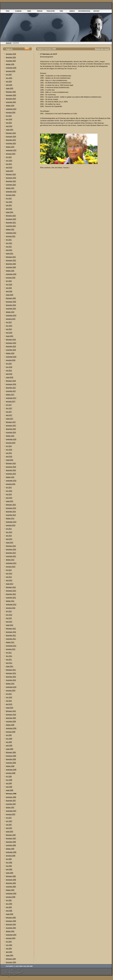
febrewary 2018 (11, 381)
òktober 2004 (10, 931)
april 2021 (9, 250)
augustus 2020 (11, 278)
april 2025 (9, 85)
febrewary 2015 (11, 505)
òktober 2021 (10, 229)
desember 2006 (11, 842)
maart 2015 (10, 501)
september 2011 (11, 646)
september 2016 (11, 439)
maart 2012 (10, 625)
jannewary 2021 (11, 260)
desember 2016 (11, 429)
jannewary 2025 (11, 95)
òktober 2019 (10, 312)
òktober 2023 (10, 147)
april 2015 (9, 498)
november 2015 (11, 474)
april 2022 (9, 209)
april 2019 (9, 333)
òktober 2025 (10, 64)
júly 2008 (9, 777)
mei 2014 (9, 536)
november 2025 (11, 61)
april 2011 (9, 663)
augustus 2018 (11, 360)
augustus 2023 (11, 154)
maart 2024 (10, 130)
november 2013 (11, 556)
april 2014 (9, 539)
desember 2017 (11, 388)
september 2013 (11, 563)
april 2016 (9, 457)
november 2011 (11, 639)
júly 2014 (9, 529)
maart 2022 (10, 212)
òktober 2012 (10, 601)
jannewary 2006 (11, 880)
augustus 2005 (11, 897)
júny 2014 (9, 532)
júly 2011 (9, 653)
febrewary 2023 (11, 174)
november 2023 (11, 143)
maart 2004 (10, 955)
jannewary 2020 (11, 302)
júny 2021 (9, 243)
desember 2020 (11, 264)
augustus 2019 (11, 319)
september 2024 (11, 109)
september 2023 (11, 150)
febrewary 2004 (11, 959)
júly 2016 (9, 446)
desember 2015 (11, 470)
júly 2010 (9, 694)
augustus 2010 (11, 690)
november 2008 (11, 763)
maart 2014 (10, 543)
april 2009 (9, 746)
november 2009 (11, 721)
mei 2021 (9, 247)
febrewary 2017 (11, 422)
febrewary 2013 (11, 587)
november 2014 (11, 515)
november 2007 (11, 804)
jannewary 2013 (11, 591)
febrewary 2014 (11, 546)
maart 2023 (10, 171)
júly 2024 (9, 116)
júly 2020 (9, 281)
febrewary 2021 (11, 257)
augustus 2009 (11, 732)
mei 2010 (9, 701)
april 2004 (9, 952)
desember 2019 (11, 305)
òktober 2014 (10, 518)
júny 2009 (9, 739)
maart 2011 (10, 666)
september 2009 (11, 728)
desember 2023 (11, 140)
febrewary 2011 (11, 670)
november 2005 (11, 887)
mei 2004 (9, 949)
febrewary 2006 (11, 876)
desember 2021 (11, 223)
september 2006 (11, 852)
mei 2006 (9, 866)
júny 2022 (9, 202)
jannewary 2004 (11, 962)
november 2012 (11, 598)
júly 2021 (9, 240)
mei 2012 (9, 618)
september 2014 (11, 522)
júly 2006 (9, 859)
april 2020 (9, 291)
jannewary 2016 (11, 467)
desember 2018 (11, 346)
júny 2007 (9, 821)
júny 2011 (9, 656)
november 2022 (11, 185)
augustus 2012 (11, 608)
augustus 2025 (11, 71)
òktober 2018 (10, 353)
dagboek (9, 43)
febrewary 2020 (11, 298)
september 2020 (11, 274)
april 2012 (9, 622)
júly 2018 (9, 364)
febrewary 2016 (11, 463)
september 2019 (11, 315)
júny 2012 (9, 615)
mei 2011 (9, 660)
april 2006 (9, 869)
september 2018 (11, 357)
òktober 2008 (10, 766)
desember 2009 (11, 718)
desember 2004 (11, 924)
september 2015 (11, 481)
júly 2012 (9, 611)
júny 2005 (9, 904)
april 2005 (9, 911)
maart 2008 (10, 790)
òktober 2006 (10, 849)
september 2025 (11, 68)
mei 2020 (9, 288)
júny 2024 (9, 119)
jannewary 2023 (11, 178)
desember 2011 (11, 635)
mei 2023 (9, 164)
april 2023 (9, 168)
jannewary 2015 (11, 508)
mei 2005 (9, 907)
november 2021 (11, 226)
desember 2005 (11, 883)
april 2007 (9, 828)
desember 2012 (11, 594)
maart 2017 (10, 419)
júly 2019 (9, 322)
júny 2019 (9, 326)
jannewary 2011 (11, 673)
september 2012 (11, 604)
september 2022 (11, 192)
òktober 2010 (10, 684)
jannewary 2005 (11, 921)
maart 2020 (10, 295)
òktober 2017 (10, 395)
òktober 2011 (10, 642)
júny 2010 (9, 697)
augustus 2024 (11, 112)
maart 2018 (10, 377)
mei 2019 (9, 329)
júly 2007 (9, 818)
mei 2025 (9, 81)
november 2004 (11, 928)
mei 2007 (9, 825)
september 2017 (11, 398)
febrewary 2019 (11, 340)
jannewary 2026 (11, 54)
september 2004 (11, 935)
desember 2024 (11, 99)
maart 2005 (10, 914)
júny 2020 (9, 284)
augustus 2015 (11, 484)
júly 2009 (9, 735)
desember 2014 (11, 512)
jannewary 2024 (11, 137)
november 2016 (11, 432)
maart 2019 (10, 336)
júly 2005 (9, 900)
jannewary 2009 (11, 756)
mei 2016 (9, 453)
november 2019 (11, 309)
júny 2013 (9, 574)
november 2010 (11, 680)
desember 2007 (11, 801)
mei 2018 (9, 371)
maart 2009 (10, 749)
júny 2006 (9, 863)
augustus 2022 (11, 195)
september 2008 (11, 770)
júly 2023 (9, 157)
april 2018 (9, 374)
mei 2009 (9, 742)
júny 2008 (9, 780)
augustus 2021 (11, 236)
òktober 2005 (10, 890)
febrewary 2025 (11, 92)
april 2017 (9, 415)
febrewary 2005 (11, 918)
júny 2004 (9, 945)
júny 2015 (9, 491)
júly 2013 (9, 570)
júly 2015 (9, 487)
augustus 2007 (11, 814)
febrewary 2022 (11, 216)
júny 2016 (9, 450)
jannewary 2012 (11, 632)
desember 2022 (11, 181)
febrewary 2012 (11, 629)
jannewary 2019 (11, 343)
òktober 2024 (10, 106)
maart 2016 (10, 460)
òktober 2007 (10, 807)
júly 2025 (9, 75)
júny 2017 (9, 408)
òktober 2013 (10, 560)
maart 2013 (10, 584)
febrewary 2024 (11, 133)
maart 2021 (10, 254)
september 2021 (11, 233)
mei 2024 (9, 123)
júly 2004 (9, 942)
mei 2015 (9, 494)
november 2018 (11, 350)
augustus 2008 (11, 773)
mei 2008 (9, 783)
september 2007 (11, 811)
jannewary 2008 (11, 797)
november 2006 (11, 845)
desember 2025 (11, 57)
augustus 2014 (11, 525)
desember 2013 (11, 553)
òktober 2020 (10, 271)
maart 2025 (10, 88)
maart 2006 (10, 873)
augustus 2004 (11, 938)
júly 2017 (9, 405)
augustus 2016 (11, 443)
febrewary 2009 (11, 752)
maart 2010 (10, 708)
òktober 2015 (10, 477)
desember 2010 (11, 677)
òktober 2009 (10, 725)
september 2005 (11, 893)
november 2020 (11, 267)
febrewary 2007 (11, 835)
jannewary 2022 (11, 219)
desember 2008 (11, 759)
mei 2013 (9, 577)
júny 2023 (9, 161)
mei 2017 (9, 412)
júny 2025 (9, 78)
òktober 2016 (10, 436)
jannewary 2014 (11, 549)
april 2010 (9, 704)
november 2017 (11, 391)
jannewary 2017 (11, 426)
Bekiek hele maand (102, 49)
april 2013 (9, 580)
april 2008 (9, 787)
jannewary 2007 (11, 838)
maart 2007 (10, 832)
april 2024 (9, 126)
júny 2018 (9, 367)
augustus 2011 (11, 649)
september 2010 (11, 687)
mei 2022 (9, 205)
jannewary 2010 (11, 715)
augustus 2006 (11, 856)
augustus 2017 (11, 401)
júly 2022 (9, 198)
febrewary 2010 (11, 711)
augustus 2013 (11, 567)
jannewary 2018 (11, 384)
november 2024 (11, 102)
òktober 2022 (10, 188)
